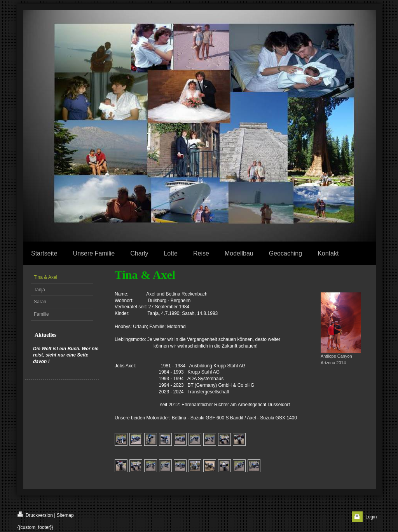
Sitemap (65, 515)
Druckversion (35, 515)
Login (371, 517)
